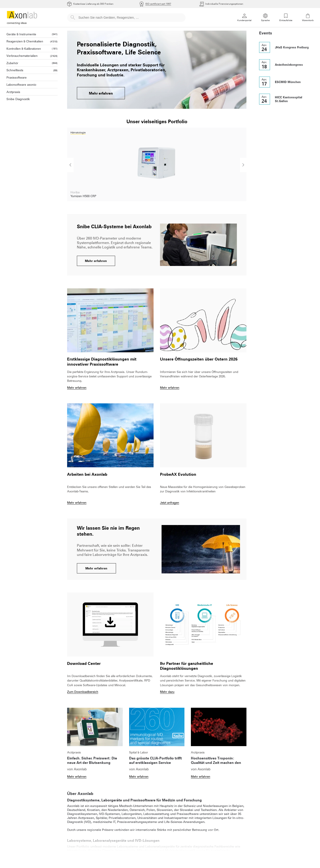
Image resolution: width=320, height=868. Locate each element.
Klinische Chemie (101, 850)
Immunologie (125, 850)
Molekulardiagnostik (181, 850)
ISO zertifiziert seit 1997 (158, 4)
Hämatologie (77, 850)
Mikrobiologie (148, 850)
